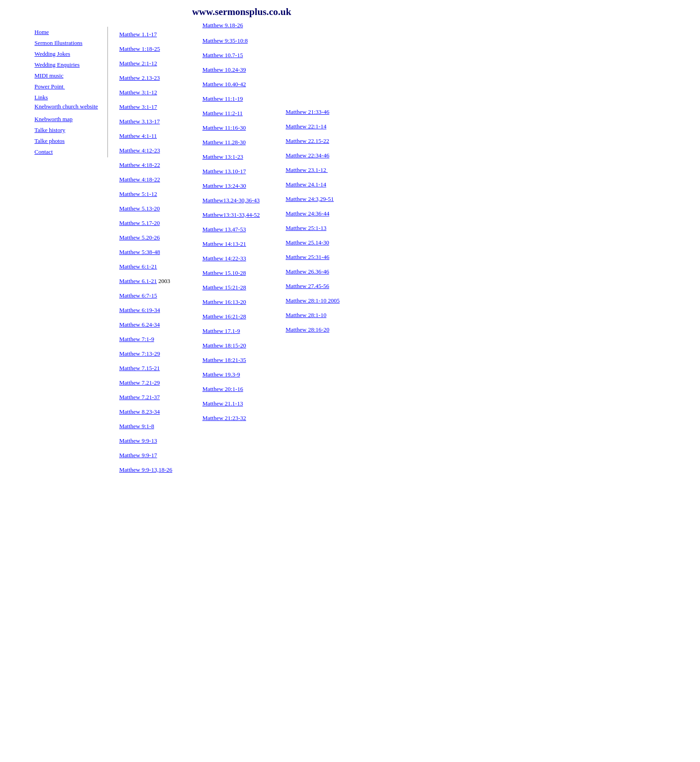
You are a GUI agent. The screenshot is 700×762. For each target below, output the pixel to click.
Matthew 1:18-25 (140, 49)
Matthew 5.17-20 (140, 223)
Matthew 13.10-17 (224, 171)
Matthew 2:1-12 (138, 63)
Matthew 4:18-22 (140, 179)
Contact (44, 152)
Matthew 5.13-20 (140, 208)
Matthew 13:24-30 (224, 186)
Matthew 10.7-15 (223, 55)
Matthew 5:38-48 (140, 252)
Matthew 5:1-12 (138, 194)
